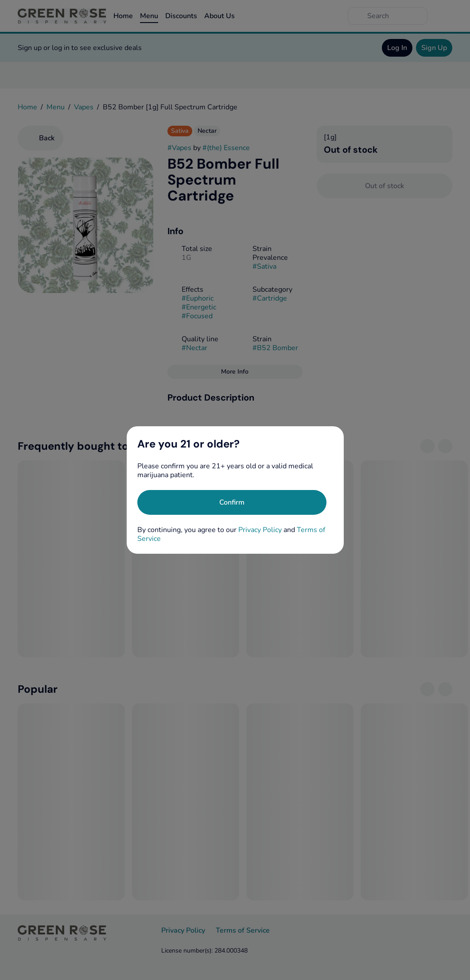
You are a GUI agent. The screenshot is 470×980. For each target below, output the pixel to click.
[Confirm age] (232, 502)
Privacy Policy (260, 530)
